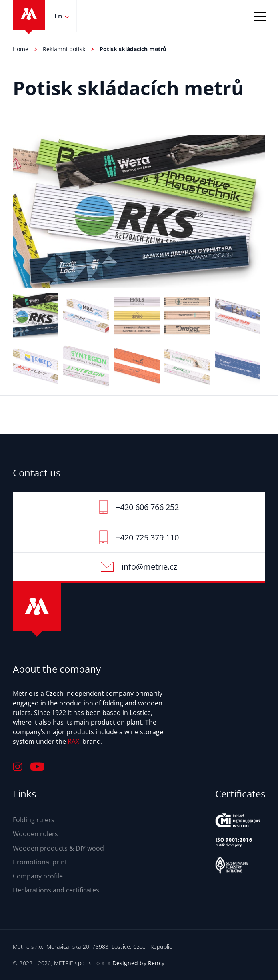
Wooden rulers (35, 834)
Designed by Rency (138, 963)
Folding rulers (34, 820)
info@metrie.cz (149, 567)
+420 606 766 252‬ (147, 507)
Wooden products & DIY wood (58, 848)
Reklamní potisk (64, 49)
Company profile (38, 876)
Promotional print (40, 862)
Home (21, 49)
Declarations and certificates (56, 890)
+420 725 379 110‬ (147, 537)
